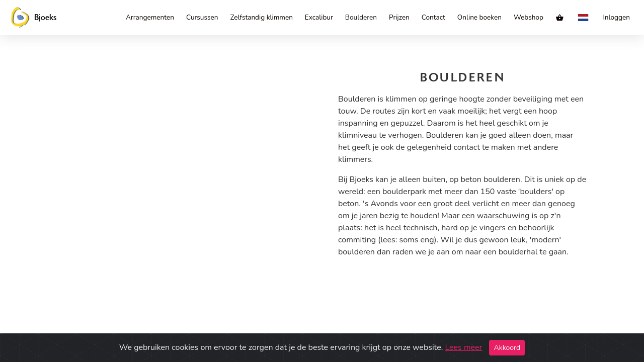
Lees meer (463, 347)
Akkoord (507, 348)
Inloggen (616, 17)
